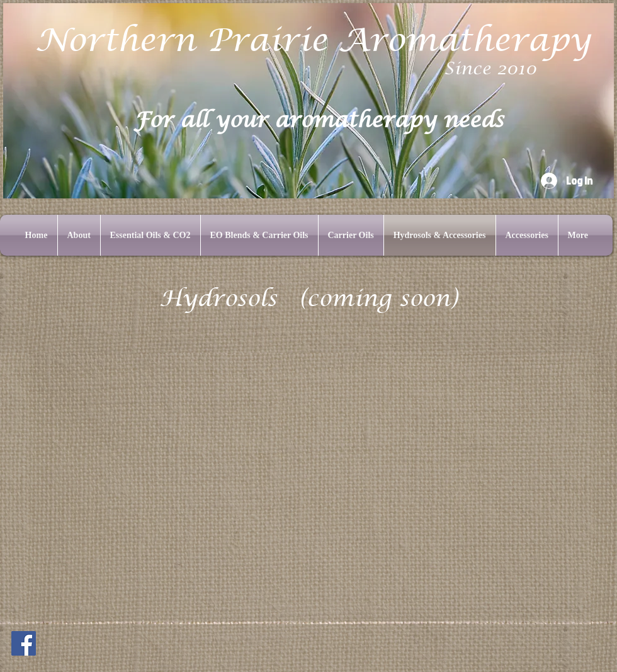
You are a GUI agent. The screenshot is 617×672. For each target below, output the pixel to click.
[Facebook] (24, 643)
